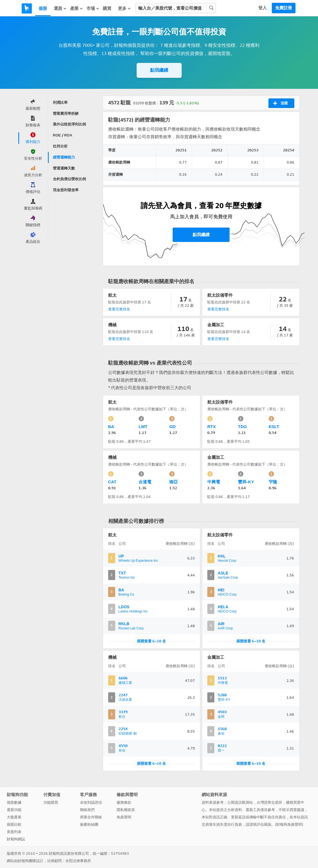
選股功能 (14, 810)
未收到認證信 (91, 802)
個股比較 (14, 824)
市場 (93, 8)
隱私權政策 (126, 810)
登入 (263, 8)
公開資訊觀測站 (240, 802)
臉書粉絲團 (89, 824)
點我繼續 (159, 70)
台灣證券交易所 (269, 802)
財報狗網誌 (16, 839)
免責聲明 (124, 817)
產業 (77, 8)
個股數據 (14, 802)
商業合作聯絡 (91, 817)
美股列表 (14, 832)
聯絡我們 (87, 810)
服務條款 (124, 802)
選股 (60, 8)
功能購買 (51, 802)
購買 (107, 8)
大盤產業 (14, 817)
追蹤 (280, 103)
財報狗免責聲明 (289, 824)
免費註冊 (284, 8)
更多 (124, 8)
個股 (43, 8)
